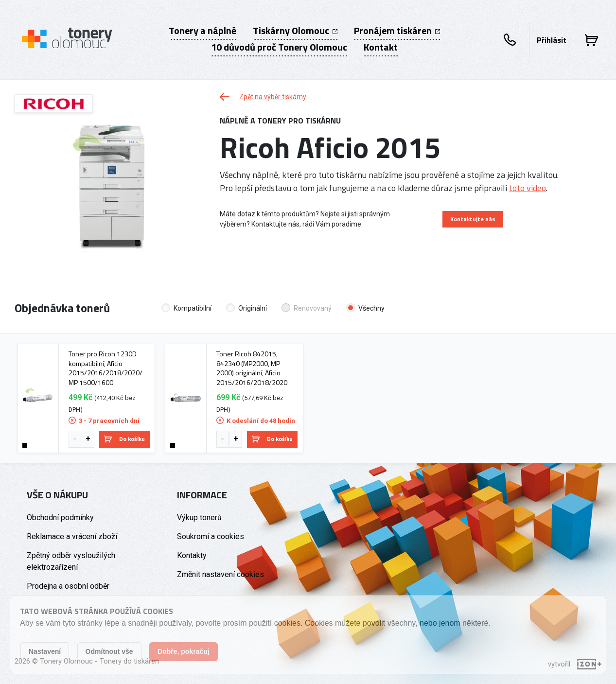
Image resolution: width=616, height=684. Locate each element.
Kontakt (381, 47)
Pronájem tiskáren (397, 31)
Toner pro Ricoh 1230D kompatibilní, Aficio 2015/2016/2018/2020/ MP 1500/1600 (106, 368)
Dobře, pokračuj (184, 651)
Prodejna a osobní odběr (68, 586)
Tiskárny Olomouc (295, 31)
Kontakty (192, 555)
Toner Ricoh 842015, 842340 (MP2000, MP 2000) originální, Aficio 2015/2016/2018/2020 (252, 368)
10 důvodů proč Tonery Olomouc (279, 47)
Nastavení (45, 651)
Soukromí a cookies (211, 536)
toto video (528, 188)
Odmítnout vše (109, 651)
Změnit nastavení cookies (220, 574)
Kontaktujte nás (473, 219)
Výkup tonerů (199, 517)
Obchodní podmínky (60, 517)
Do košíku (124, 439)
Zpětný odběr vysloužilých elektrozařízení (71, 561)
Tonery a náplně (202, 31)
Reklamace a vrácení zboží (72, 536)
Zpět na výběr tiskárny (263, 97)
